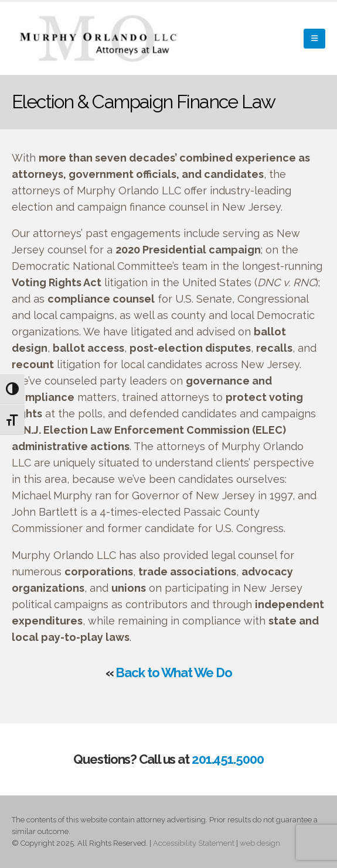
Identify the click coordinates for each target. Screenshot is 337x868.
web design (260, 843)
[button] (314, 39)
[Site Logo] (100, 38)
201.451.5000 (228, 759)
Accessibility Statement (194, 843)
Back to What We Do (173, 673)
